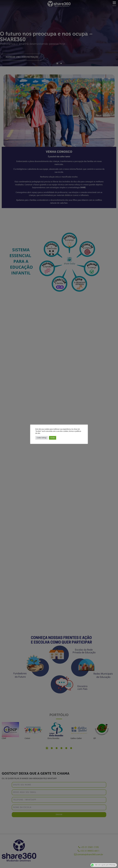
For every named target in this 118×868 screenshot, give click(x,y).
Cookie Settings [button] (42, 438)
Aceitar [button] (53, 438)
